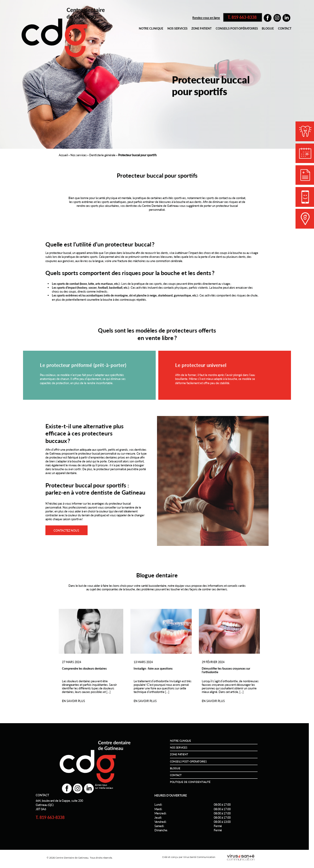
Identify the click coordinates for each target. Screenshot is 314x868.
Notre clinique (151, 28)
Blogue (268, 28)
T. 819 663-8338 (243, 17)
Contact (285, 28)
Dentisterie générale (102, 155)
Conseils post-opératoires (237, 28)
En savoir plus (73, 701)
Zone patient (201, 28)
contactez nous (66, 530)
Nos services (177, 28)
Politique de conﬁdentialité (190, 782)
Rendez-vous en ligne (206, 18)
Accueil (63, 155)
